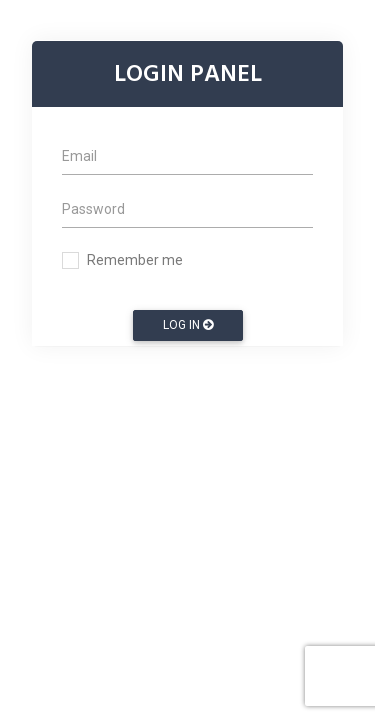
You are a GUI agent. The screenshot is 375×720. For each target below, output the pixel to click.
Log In (188, 325)
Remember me (135, 260)
